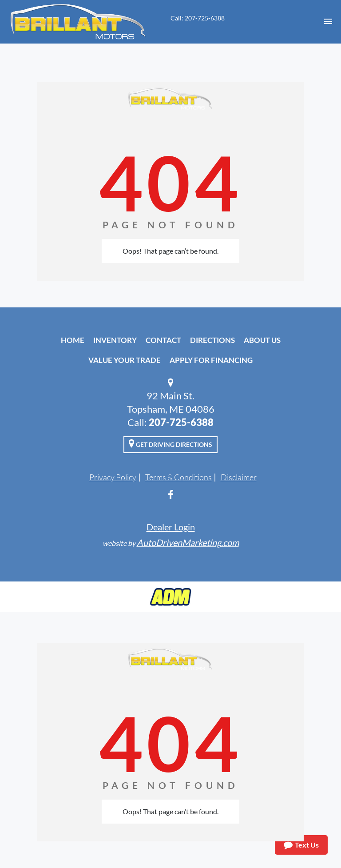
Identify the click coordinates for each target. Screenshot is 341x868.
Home (73, 340)
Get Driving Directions (170, 443)
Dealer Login (171, 527)
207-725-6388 (181, 422)
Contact (163, 340)
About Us (262, 340)
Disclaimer (239, 477)
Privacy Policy (113, 477)
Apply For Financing (211, 360)
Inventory (115, 340)
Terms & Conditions (178, 477)
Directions (212, 340)
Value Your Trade (125, 360)
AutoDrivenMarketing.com (188, 542)
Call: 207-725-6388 (198, 18)
